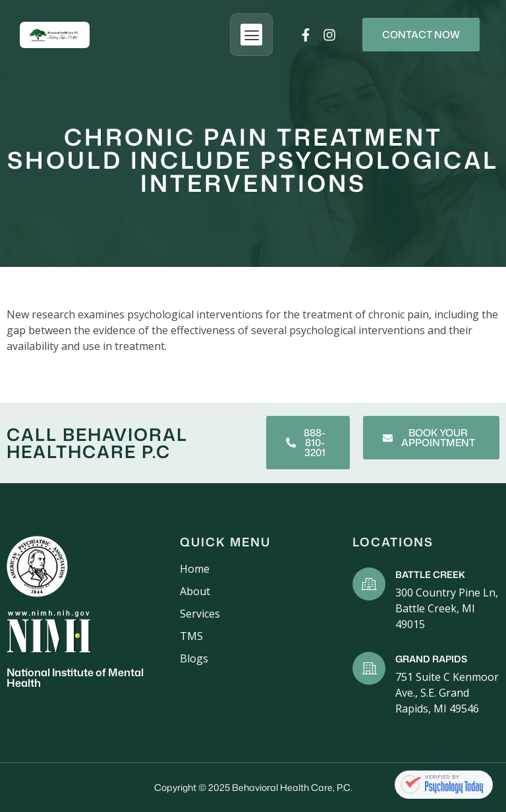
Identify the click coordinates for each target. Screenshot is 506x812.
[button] (251, 35)
